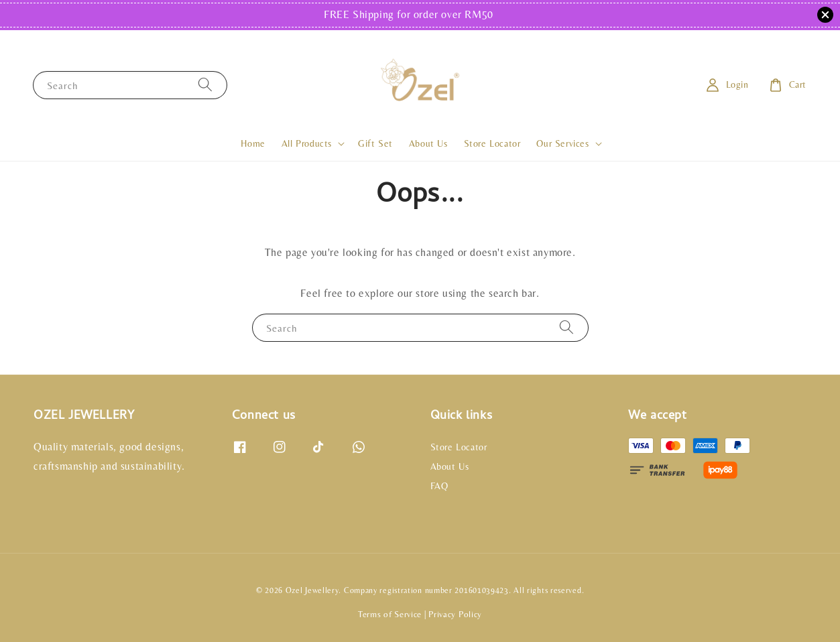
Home (253, 143)
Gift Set (375, 143)
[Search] (205, 85)
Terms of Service (390, 614)
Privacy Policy (455, 614)
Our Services (562, 143)
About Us (428, 143)
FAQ (439, 486)
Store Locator (492, 143)
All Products (307, 143)
